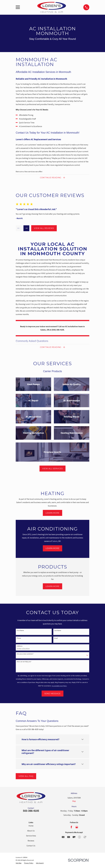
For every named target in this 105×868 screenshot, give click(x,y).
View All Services (52, 469)
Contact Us (31, 846)
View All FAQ (26, 776)
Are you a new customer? (25, 654)
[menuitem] (19, 863)
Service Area (31, 836)
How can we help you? (24, 662)
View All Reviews (44, 228)
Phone (19, 638)
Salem (55, 541)
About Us (31, 831)
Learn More (52, 513)
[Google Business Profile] (77, 827)
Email (56, 638)
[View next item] (26, 228)
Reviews (31, 841)
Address (20, 646)
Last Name (58, 631)
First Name (20, 631)
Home (31, 826)
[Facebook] (71, 827)
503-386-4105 (31, 811)
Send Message (52, 694)
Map (74, 801)
